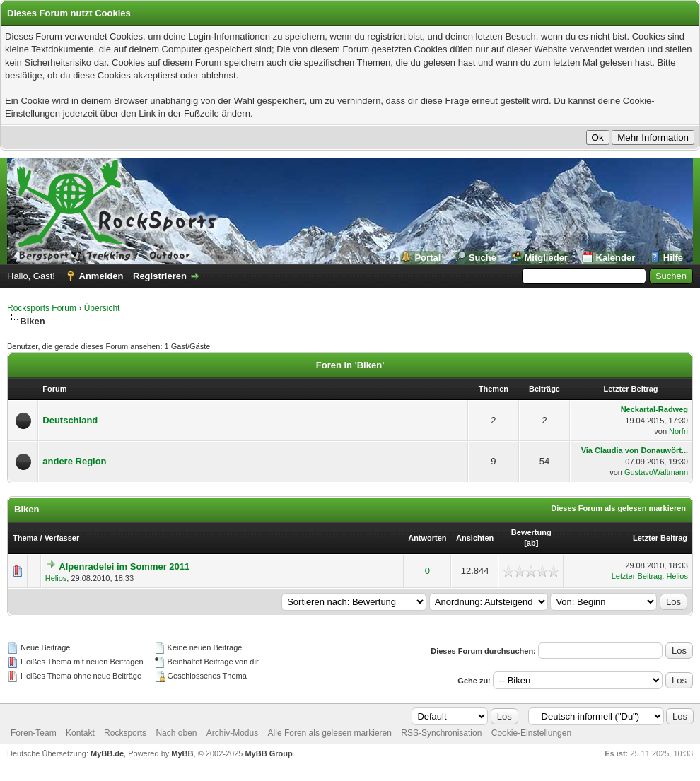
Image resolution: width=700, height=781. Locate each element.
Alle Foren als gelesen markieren (330, 733)
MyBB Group (268, 753)
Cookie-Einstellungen (531, 733)
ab (531, 543)
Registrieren (160, 276)
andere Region (74, 461)
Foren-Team (34, 733)
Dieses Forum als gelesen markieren (618, 508)
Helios (56, 578)
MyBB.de (107, 753)
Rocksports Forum (42, 308)
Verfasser (62, 538)
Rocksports (125, 733)
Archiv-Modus (232, 733)
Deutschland (70, 420)
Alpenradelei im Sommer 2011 (124, 566)
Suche (483, 258)
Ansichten (475, 538)
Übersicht (102, 308)
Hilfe (673, 258)
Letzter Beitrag (660, 538)
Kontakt (80, 733)
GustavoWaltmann (656, 472)
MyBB (182, 753)
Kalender (616, 258)
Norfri (678, 431)
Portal (427, 258)
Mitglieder (546, 258)
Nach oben (176, 733)
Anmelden (101, 276)
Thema (25, 538)
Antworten (427, 538)
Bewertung (531, 532)
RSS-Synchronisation (441, 733)
